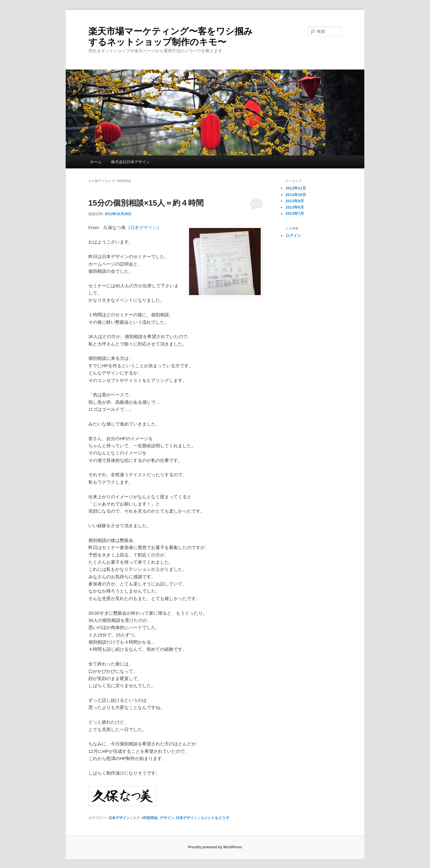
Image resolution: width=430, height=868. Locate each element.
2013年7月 (295, 213)
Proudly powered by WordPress (215, 847)
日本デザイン (144, 228)
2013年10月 (296, 195)
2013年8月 (295, 207)
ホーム (96, 162)
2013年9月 (295, 201)
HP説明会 (150, 818)
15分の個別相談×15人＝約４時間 (146, 203)
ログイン (293, 236)
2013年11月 (296, 188)
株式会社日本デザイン (130, 162)
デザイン (167, 818)
